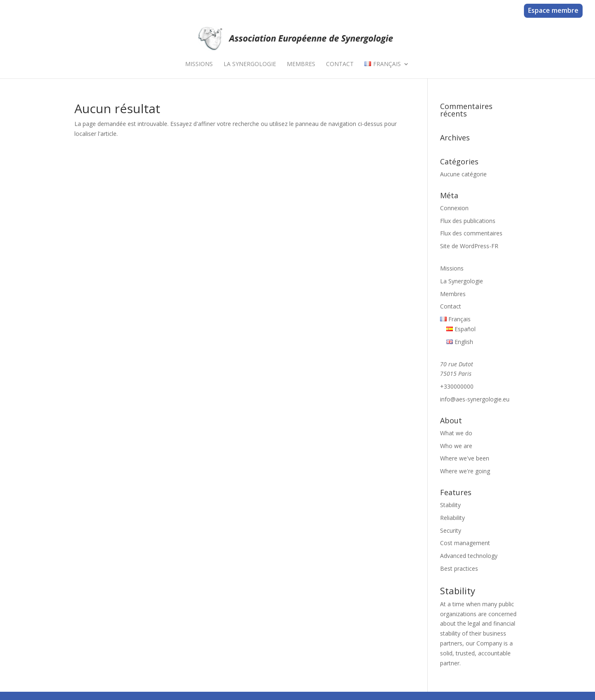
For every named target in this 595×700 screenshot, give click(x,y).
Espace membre (553, 10)
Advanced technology (469, 556)
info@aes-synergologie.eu (475, 399)
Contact (340, 64)
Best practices (459, 568)
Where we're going (465, 471)
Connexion (454, 208)
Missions (199, 64)
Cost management (465, 543)
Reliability (452, 518)
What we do (456, 433)
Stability (450, 505)
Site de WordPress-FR (469, 246)
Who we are (456, 446)
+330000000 (457, 386)
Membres (301, 64)
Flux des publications (468, 221)
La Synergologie (250, 64)
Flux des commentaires (471, 233)
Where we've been (465, 458)
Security (451, 530)
